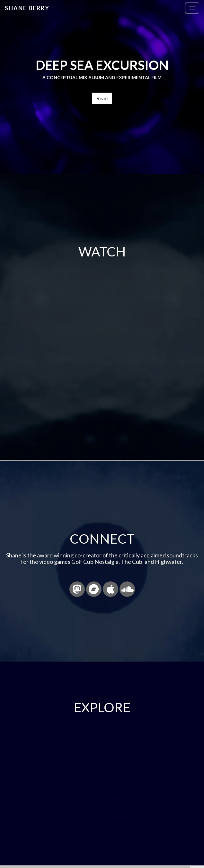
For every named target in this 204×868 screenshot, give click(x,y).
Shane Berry (27, 8)
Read (102, 98)
